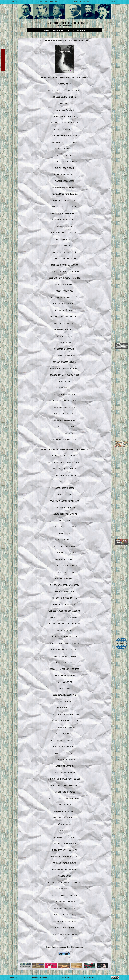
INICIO (15, 2)
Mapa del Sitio (90, 977)
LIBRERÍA (64, 954)
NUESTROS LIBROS (82, 2)
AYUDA (114, 2)
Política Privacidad (40, 977)
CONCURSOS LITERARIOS (47, 2)
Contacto (13, 977)
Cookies (66, 977)
